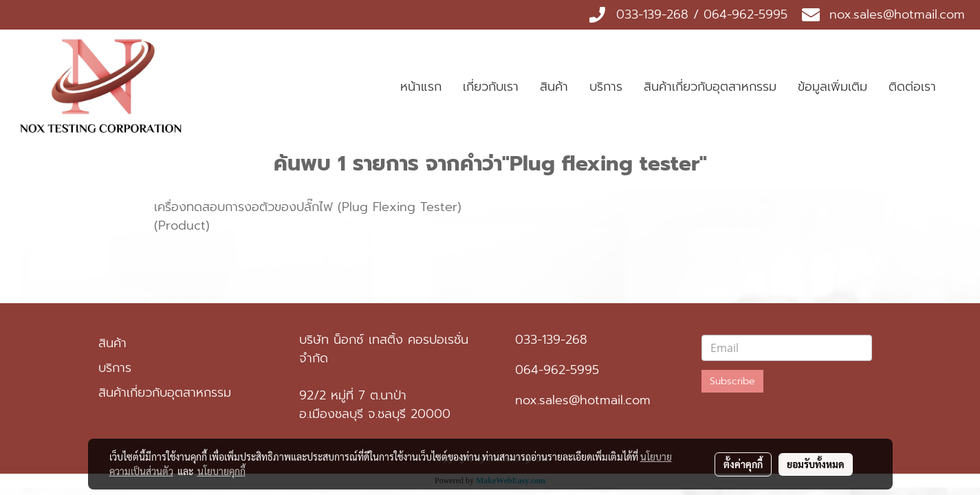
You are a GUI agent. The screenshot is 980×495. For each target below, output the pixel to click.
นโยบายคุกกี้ (221, 471)
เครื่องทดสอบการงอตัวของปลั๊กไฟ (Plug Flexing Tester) (308, 207)
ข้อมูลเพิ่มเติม (832, 87)
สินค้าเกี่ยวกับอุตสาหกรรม (710, 87)
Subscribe (732, 381)
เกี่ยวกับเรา (491, 87)
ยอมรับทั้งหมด (816, 464)
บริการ (606, 87)
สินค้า (554, 87)
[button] (959, 87)
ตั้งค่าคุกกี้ (743, 464)
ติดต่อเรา (912, 87)
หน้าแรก (421, 87)
